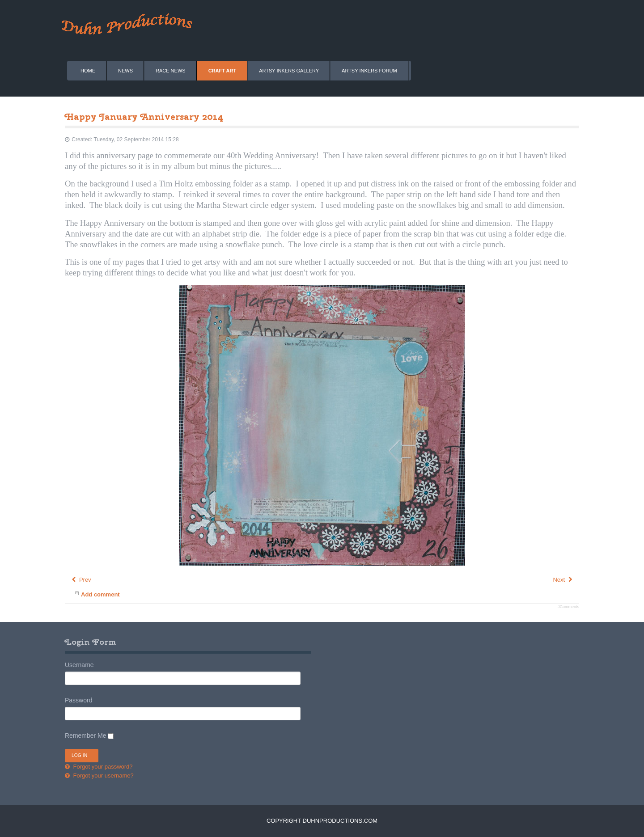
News (125, 71)
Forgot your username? (103, 776)
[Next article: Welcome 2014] (563, 580)
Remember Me (86, 736)
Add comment (100, 594)
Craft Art (222, 71)
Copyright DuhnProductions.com (322, 821)
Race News (171, 71)
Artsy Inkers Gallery (289, 71)
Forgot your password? (102, 767)
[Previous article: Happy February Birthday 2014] (81, 580)
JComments (568, 607)
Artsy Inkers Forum (369, 71)
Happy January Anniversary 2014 (144, 116)
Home (88, 71)
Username (79, 665)
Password (78, 700)
